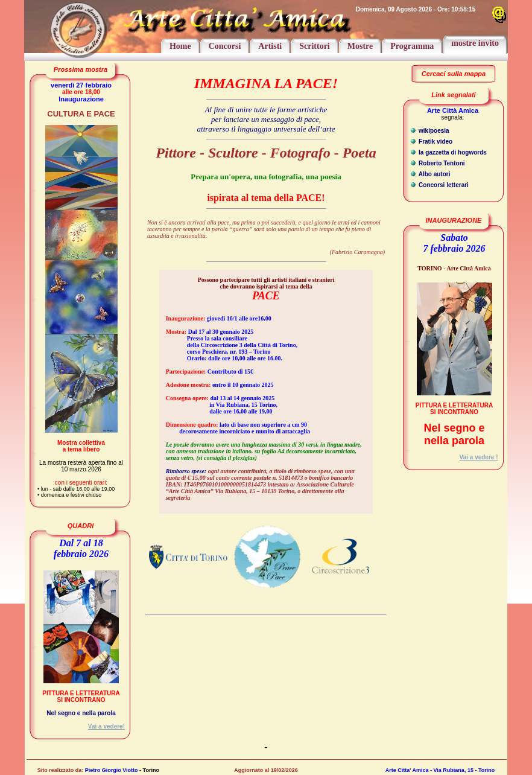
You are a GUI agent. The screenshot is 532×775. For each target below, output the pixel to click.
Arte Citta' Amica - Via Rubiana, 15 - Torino (440, 770)
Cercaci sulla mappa (454, 74)
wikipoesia (433, 131)
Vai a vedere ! (479, 457)
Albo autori (433, 174)
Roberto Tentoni (441, 163)
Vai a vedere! (106, 726)
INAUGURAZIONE (454, 220)
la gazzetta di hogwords (452, 152)
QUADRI (81, 526)
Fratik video (435, 142)
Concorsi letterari (443, 185)
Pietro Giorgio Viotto (112, 770)
